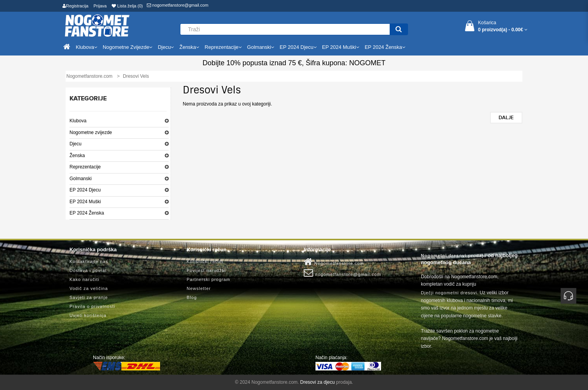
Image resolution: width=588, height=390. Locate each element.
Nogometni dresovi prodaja (453, 256)
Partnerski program (208, 279)
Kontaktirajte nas (89, 261)
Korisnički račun (205, 261)
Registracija (75, 6)
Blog (192, 297)
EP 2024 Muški (85, 202)
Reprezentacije (85, 167)
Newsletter (199, 288)
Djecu (76, 144)
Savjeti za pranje (89, 297)
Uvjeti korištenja (88, 315)
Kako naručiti (85, 279)
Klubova (78, 121)
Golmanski (81, 179)
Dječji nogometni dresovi (449, 293)
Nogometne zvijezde (91, 132)
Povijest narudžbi (206, 270)
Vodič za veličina (89, 288)
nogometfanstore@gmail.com (178, 5)
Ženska (77, 156)
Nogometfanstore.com (334, 262)
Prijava (100, 6)
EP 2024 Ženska (87, 213)
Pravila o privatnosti (92, 306)
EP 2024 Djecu (85, 190)
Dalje (506, 118)
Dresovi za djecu (318, 382)
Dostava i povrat (88, 270)
